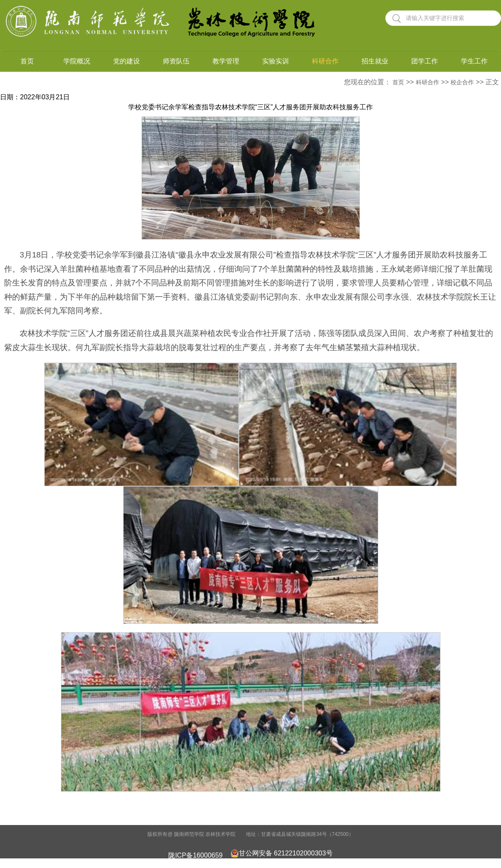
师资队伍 (176, 61)
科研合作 (325, 61)
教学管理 (226, 61)
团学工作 (425, 61)
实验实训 (276, 61)
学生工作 (474, 61)
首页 (27, 61)
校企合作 (462, 82)
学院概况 (77, 61)
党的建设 (127, 61)
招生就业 (375, 61)
